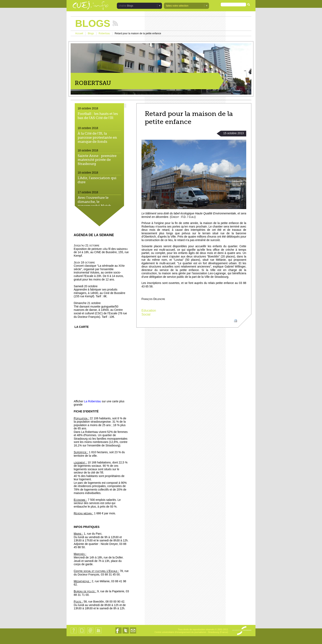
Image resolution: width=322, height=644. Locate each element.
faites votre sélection (177, 6)
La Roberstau (93, 401)
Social (146, 314)
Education (149, 311)
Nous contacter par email (133, 633)
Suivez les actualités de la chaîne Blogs (115, 23)
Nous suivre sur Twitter (126, 633)
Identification (98, 633)
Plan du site (82, 633)
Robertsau (104, 33)
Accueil (79, 33)
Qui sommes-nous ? (74, 633)
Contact (90, 633)
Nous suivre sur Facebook (118, 633)
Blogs (130, 6)
